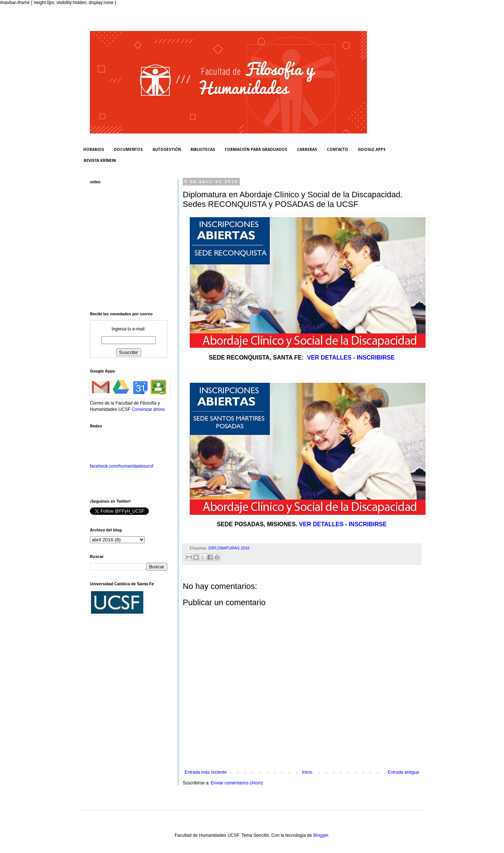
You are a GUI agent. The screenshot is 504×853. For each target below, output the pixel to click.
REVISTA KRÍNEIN (100, 161)
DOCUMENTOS (128, 150)
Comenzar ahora (148, 409)
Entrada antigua (403, 772)
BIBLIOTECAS (203, 150)
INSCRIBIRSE (376, 358)
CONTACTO (337, 150)
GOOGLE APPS (372, 150)
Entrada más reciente (206, 772)
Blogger (321, 835)
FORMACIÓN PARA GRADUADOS (256, 150)
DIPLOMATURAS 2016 (229, 548)
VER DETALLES (329, 358)
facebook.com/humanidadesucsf (122, 466)
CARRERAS (307, 150)
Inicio (307, 772)
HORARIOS (94, 150)
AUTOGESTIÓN (167, 150)
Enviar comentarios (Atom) (237, 783)
